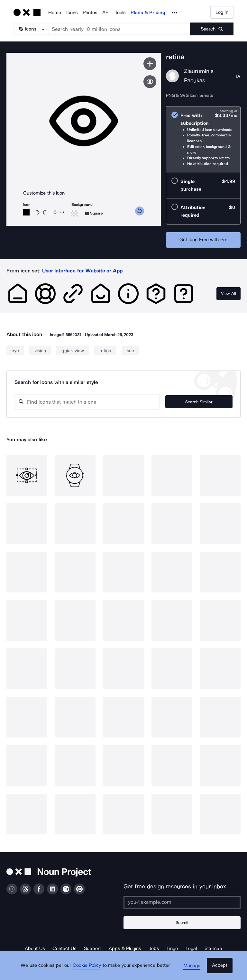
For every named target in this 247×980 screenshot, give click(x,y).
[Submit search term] (212, 29)
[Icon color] (26, 212)
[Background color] (75, 213)
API (106, 13)
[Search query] (97, 402)
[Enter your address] (182, 902)
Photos (90, 13)
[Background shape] (94, 213)
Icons (72, 13)
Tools (120, 13)
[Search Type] (31, 29)
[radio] (203, 139)
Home (55, 13)
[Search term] (119, 29)
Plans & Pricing (148, 13)
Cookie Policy (89, 969)
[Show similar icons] (150, 82)
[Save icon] (150, 64)
